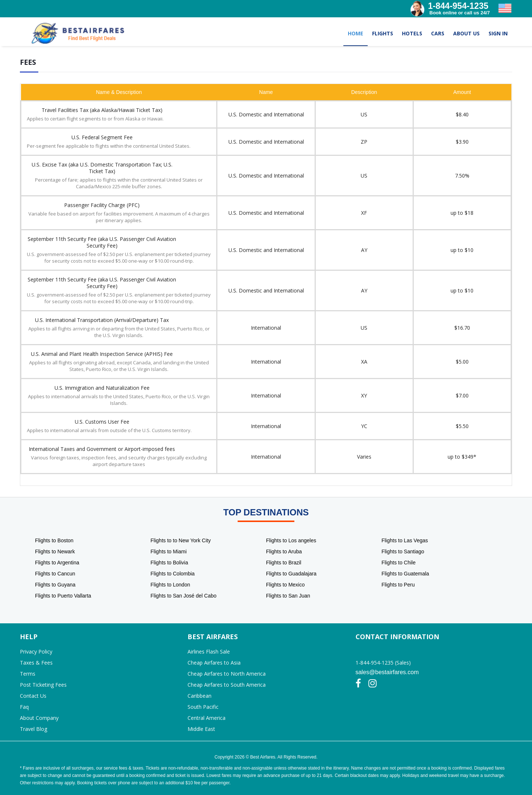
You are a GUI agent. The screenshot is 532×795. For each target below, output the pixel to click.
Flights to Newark (55, 551)
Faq (24, 707)
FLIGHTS (383, 33)
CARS (438, 33)
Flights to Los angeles (291, 540)
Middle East (201, 729)
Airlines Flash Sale (209, 652)
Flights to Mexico (285, 585)
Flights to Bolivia (169, 563)
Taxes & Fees (36, 663)
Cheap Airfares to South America (227, 685)
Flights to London (170, 585)
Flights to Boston (54, 540)
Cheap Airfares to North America (227, 674)
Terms (28, 674)
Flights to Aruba (284, 551)
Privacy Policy (36, 652)
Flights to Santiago (403, 551)
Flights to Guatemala (405, 574)
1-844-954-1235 (458, 6)
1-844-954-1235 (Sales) (383, 663)
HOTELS (412, 33)
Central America (206, 718)
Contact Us (33, 696)
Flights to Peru (398, 585)
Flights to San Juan (288, 596)
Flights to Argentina (57, 563)
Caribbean (199, 696)
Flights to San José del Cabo (184, 596)
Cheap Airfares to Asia (214, 663)
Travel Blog (34, 729)
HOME (356, 33)
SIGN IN (498, 33)
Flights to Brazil (284, 563)
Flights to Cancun (55, 574)
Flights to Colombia (173, 574)
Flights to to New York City (181, 540)
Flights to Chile (398, 563)
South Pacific (203, 707)
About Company (39, 718)
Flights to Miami (169, 551)
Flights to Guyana (55, 585)
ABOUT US (466, 33)
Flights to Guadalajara (291, 574)
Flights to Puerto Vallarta (63, 596)
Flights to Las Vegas (405, 540)
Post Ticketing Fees (43, 685)
